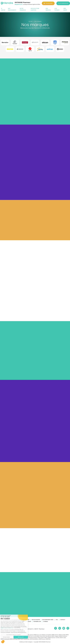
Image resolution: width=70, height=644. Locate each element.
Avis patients (57, 9)
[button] (3, 642)
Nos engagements (12, 9)
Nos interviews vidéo (48, 620)
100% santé (65, 9)
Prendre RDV (48, 3)
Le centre (3, 9)
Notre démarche (23, 9)
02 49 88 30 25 (63, 3)
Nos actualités (36, 620)
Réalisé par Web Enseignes (26, 642)
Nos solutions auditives (35, 9)
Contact (63, 620)
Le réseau (46, 622)
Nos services (48, 9)
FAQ (57, 620)
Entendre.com (37, 622)
